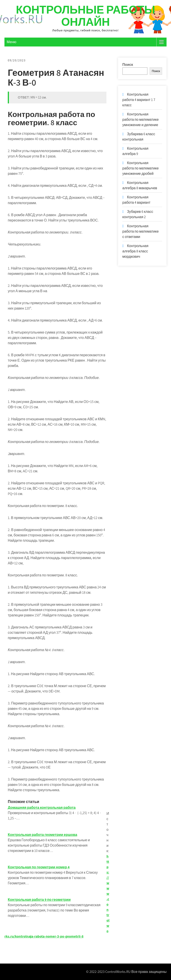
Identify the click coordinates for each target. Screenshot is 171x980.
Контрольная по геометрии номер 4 (39, 867)
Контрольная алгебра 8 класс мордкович (135, 251)
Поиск (128, 65)
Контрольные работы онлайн (85, 16)
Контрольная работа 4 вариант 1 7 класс (139, 100)
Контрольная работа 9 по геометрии (39, 900)
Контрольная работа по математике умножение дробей (141, 168)
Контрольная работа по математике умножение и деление (141, 120)
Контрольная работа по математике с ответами (141, 231)
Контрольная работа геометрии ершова (43, 835)
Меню (11, 42)
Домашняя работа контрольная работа (42, 808)
